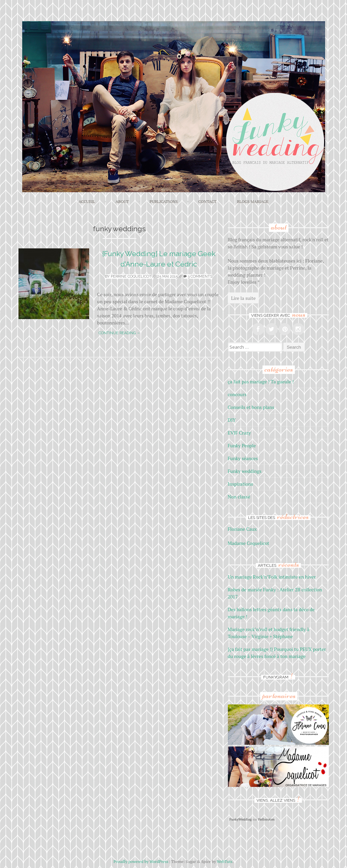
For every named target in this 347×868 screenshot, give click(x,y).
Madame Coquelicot (249, 543)
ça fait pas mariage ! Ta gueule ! (261, 381)
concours (237, 394)
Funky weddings (245, 471)
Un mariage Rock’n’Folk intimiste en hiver (272, 577)
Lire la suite (244, 298)
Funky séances (243, 458)
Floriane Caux (242, 529)
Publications (164, 201)
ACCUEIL (87, 201)
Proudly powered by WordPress (141, 861)
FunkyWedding (241, 819)
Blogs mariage (253, 201)
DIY (232, 420)
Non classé (239, 497)
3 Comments (198, 276)
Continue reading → (119, 333)
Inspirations (240, 484)
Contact (207, 201)
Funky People (242, 445)
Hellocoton (266, 819)
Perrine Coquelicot (131, 276)
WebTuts (224, 861)
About (122, 201)
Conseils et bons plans (251, 407)
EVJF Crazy (239, 433)
